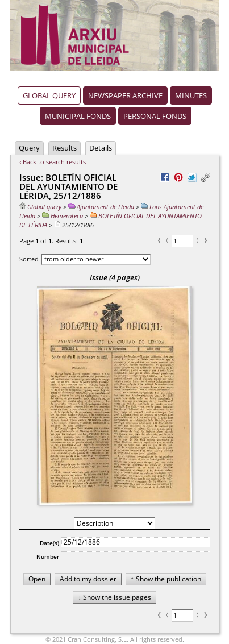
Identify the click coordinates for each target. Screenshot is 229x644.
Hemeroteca (63, 216)
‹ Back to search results (53, 162)
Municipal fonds (78, 116)
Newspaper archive (125, 95)
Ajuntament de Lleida (101, 207)
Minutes (191, 95)
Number (48, 556)
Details (101, 148)
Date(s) (49, 543)
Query (29, 148)
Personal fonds (155, 116)
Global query (49, 95)
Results (64, 148)
